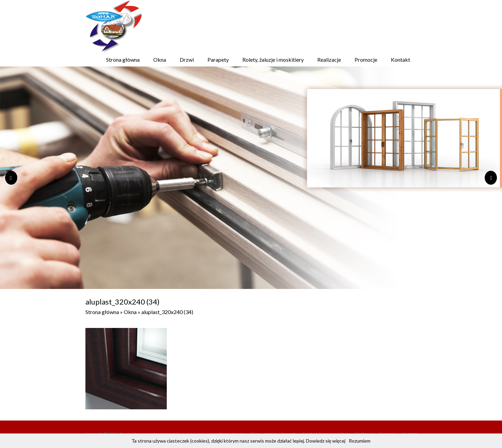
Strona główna (123, 60)
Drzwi (187, 60)
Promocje (366, 60)
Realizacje (329, 60)
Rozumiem (360, 441)
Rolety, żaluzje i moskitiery (273, 60)
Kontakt (400, 60)
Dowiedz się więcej (326, 441)
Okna (160, 60)
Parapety (218, 60)
